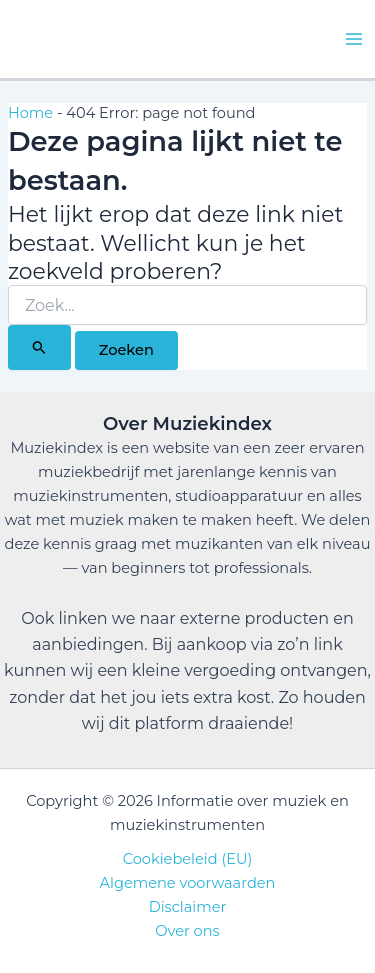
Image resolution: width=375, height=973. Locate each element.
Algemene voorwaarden (188, 883)
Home (30, 113)
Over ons (187, 931)
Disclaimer (188, 907)
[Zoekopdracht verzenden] (39, 347)
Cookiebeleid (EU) (188, 859)
